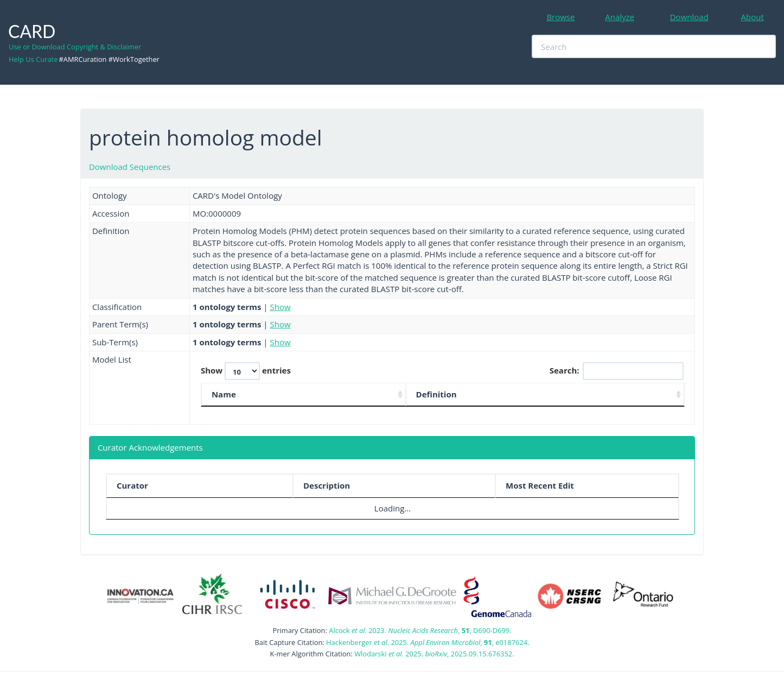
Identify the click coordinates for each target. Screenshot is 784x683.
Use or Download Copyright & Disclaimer (75, 47)
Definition (436, 394)
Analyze (620, 17)
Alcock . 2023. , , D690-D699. (420, 630)
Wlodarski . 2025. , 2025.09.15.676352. (434, 654)
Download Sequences (130, 167)
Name (224, 394)
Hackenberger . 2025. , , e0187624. (428, 642)
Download (689, 17)
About (753, 17)
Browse (560, 17)
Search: (617, 371)
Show (281, 307)
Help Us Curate (33, 59)
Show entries (246, 371)
